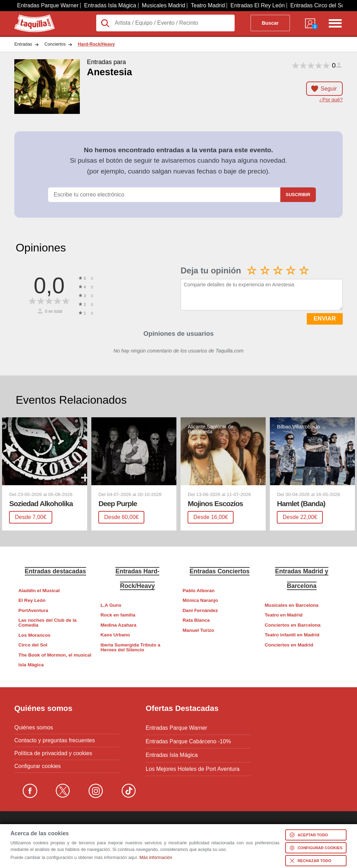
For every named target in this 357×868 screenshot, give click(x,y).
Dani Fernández (200, 610)
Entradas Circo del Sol (318, 5)
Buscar (270, 23)
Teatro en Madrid (284, 615)
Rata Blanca (196, 620)
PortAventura (33, 610)
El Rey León (32, 600)
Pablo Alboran (199, 591)
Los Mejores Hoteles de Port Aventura (193, 766)
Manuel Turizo (198, 630)
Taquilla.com (30, 17)
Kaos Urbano (115, 635)
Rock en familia (118, 615)
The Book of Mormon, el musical (55, 655)
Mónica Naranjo (200, 600)
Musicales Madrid (164, 5)
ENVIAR (325, 319)
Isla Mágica (31, 665)
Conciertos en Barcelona (293, 625)
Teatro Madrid (208, 5)
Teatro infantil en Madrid (292, 635)
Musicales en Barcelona (291, 605)
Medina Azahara (118, 625)
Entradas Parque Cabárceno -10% (188, 741)
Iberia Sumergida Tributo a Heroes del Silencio (130, 647)
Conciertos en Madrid (289, 645)
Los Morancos (35, 635)
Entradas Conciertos (220, 571)
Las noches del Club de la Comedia (48, 623)
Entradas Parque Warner (48, 5)
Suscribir (298, 195)
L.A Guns (111, 605)
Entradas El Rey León (258, 5)
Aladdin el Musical (39, 591)
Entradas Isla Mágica (110, 5)
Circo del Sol (33, 645)
